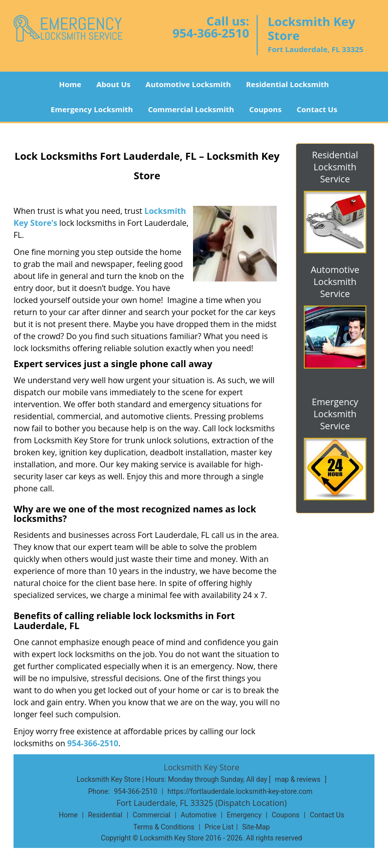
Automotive (199, 815)
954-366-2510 (211, 33)
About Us (113, 84)
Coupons (265, 109)
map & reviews (298, 779)
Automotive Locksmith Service (335, 281)
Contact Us (317, 109)
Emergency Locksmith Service (335, 414)
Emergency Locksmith (92, 109)
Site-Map (256, 827)
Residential (105, 815)
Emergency (244, 815)
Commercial (152, 815)
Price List (219, 827)
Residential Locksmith (288, 84)
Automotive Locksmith (188, 84)
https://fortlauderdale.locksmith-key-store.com (240, 791)
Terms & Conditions (164, 827)
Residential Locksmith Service (335, 167)
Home (70, 84)
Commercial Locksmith (191, 109)
